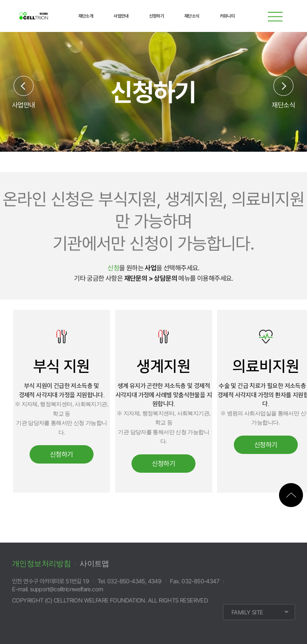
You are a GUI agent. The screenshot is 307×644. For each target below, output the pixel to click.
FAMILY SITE (247, 612)
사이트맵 (94, 564)
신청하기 (62, 454)
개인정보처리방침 (41, 564)
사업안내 (24, 105)
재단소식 (283, 105)
